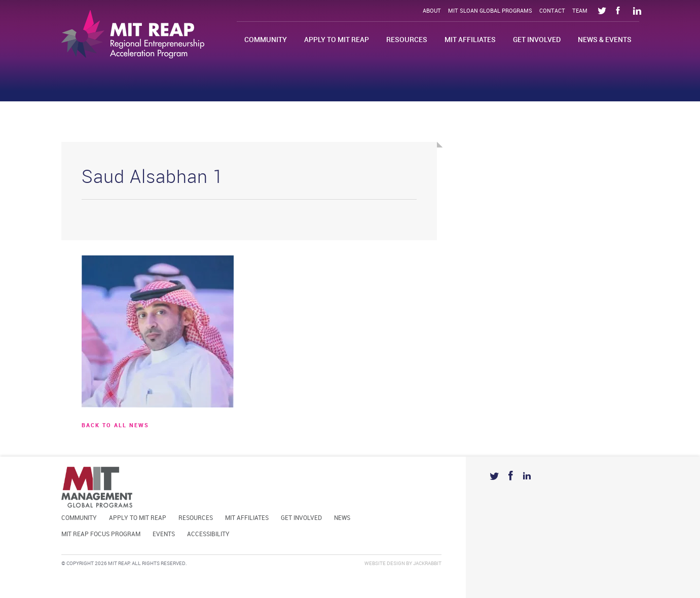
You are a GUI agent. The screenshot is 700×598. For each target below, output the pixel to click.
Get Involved (537, 40)
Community (266, 40)
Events (164, 534)
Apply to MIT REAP (337, 40)
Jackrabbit (427, 564)
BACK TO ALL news (115, 426)
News (342, 518)
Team (580, 11)
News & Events (605, 40)
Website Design (385, 564)
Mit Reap (133, 34)
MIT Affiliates (470, 40)
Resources (407, 40)
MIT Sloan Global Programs (490, 11)
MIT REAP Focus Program (101, 534)
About (432, 11)
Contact (552, 11)
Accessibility (208, 534)
